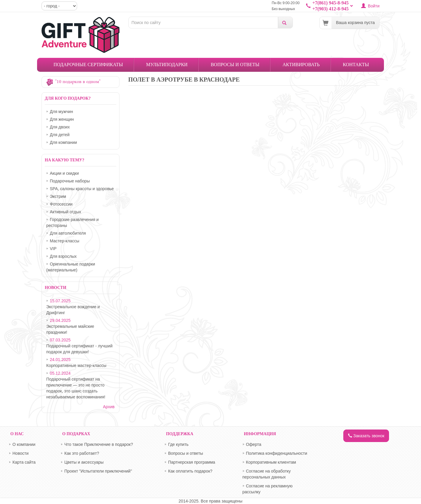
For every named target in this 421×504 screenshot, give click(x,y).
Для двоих (60, 127)
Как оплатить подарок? (190, 471)
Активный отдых (65, 212)
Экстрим (58, 196)
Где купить (178, 444)
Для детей (60, 135)
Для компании (63, 142)
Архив (109, 407)
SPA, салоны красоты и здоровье (82, 189)
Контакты (356, 65)
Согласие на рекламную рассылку (268, 489)
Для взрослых (63, 256)
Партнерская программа (192, 462)
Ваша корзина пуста (355, 23)
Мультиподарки (167, 65)
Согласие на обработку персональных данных (267, 474)
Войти (374, 6)
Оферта (254, 444)
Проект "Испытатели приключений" (98, 471)
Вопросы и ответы (235, 65)
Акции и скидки (64, 173)
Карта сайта (24, 462)
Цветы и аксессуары (84, 462)
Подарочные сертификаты (88, 65)
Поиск (286, 23)
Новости (20, 453)
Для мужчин (61, 112)
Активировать (301, 65)
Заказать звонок (366, 436)
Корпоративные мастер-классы (76, 365)
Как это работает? (82, 453)
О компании (24, 444)
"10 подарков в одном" (78, 82)
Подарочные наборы (70, 181)
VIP (53, 249)
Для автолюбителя (68, 233)
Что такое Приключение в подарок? (99, 444)
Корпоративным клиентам (271, 462)
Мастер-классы (64, 241)
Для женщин (62, 119)
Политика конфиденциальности (277, 453)
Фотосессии (61, 204)
